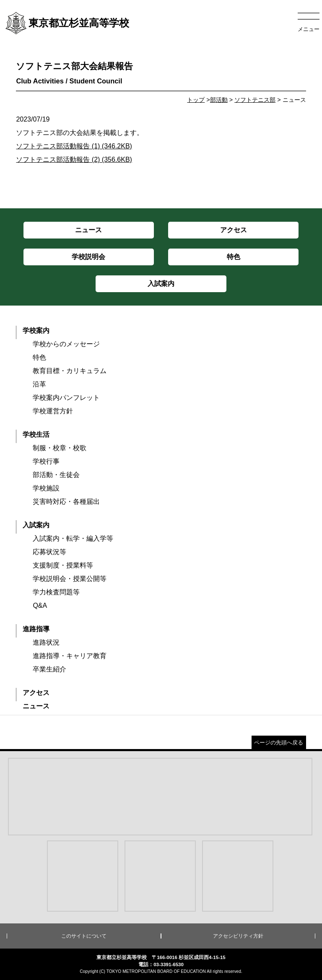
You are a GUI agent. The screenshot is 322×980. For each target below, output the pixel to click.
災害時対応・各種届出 (66, 502)
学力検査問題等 (56, 592)
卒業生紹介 (49, 669)
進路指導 (36, 629)
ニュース (36, 706)
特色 (39, 357)
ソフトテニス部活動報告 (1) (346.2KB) (74, 146)
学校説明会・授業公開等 (70, 579)
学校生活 (36, 434)
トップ (196, 100)
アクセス (36, 693)
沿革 (39, 384)
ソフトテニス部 (255, 100)
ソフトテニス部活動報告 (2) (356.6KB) (74, 159)
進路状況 (46, 642)
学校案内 (36, 331)
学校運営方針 (53, 411)
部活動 (219, 100)
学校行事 (46, 461)
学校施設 (46, 488)
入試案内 (36, 525)
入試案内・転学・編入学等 (73, 538)
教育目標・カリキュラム (70, 371)
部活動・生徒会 (56, 475)
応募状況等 (49, 552)
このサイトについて (84, 936)
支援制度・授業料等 (63, 565)
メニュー (309, 29)
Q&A (40, 605)
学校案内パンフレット (66, 398)
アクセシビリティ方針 (238, 936)
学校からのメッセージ (66, 344)
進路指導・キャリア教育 (70, 656)
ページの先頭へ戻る (279, 743)
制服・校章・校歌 (60, 448)
